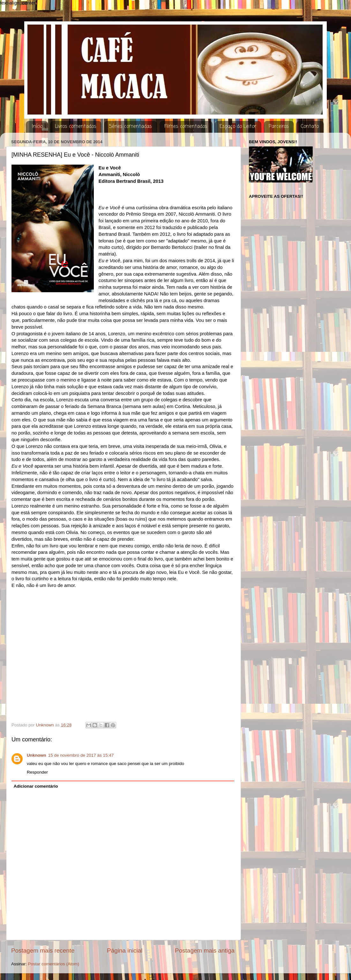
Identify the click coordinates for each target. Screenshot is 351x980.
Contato (310, 127)
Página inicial (125, 950)
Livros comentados (76, 127)
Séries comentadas (130, 127)
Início (37, 127)
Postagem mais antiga (205, 950)
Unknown (37, 755)
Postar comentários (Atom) (54, 964)
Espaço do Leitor (238, 127)
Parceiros (279, 127)
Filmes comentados (186, 127)
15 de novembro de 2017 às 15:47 (81, 755)
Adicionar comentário (36, 786)
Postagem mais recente (43, 950)
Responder (37, 772)
